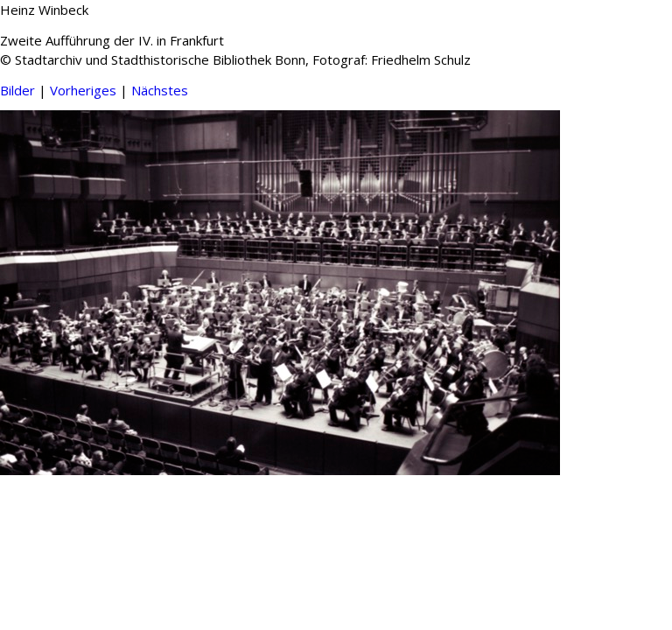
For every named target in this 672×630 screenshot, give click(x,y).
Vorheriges (83, 90)
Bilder (17, 90)
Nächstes (160, 90)
